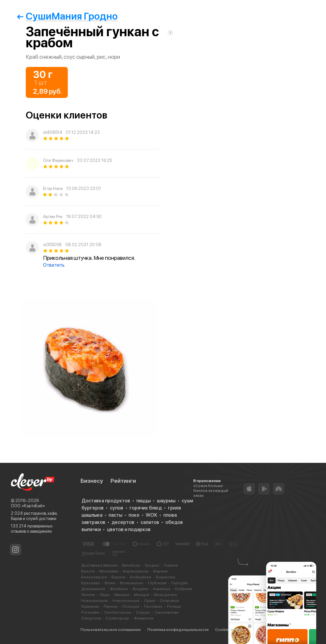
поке (134, 515)
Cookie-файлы (229, 630)
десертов (123, 522)
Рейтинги (123, 481)
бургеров (93, 508)
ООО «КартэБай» (28, 506)
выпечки (91, 529)
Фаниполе (144, 618)
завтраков (93, 522)
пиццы (143, 501)
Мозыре (142, 595)
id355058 (52, 245)
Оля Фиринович (58, 160)
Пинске (111, 606)
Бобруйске (141, 577)
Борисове (166, 577)
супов (117, 508)
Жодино (141, 589)
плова (170, 515)
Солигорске (117, 618)
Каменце (162, 589)
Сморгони (91, 618)
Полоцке (131, 606)
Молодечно (165, 595)
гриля (174, 508)
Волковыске (132, 583)
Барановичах (136, 571)
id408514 (53, 132)
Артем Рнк (53, 217)
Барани (160, 571)
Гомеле (171, 565)
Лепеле (88, 595)
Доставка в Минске (99, 565)
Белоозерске (94, 577)
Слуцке (143, 612)
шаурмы (166, 501)
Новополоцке (126, 601)
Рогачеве (90, 612)
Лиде (105, 595)
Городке (179, 583)
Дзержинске (93, 589)
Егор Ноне (53, 188)
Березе (119, 577)
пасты (115, 515)
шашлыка (92, 515)
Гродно (152, 565)
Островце (170, 601)
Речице (174, 606)
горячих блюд (146, 508)
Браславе (91, 583)
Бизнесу (92, 481)
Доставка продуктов (106, 501)
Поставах (153, 606)
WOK (151, 515)
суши (187, 501)
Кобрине (184, 589)
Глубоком (157, 583)
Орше (150, 601)
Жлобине (119, 589)
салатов (150, 522)
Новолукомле (95, 601)
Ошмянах (90, 606)
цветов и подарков (129, 529)
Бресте (88, 571)
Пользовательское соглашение (111, 630)
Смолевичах (167, 612)
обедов (174, 522)
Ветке (110, 583)
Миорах (122, 595)
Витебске (131, 565)
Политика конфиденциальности (178, 630)
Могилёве (109, 571)
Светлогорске (118, 612)
